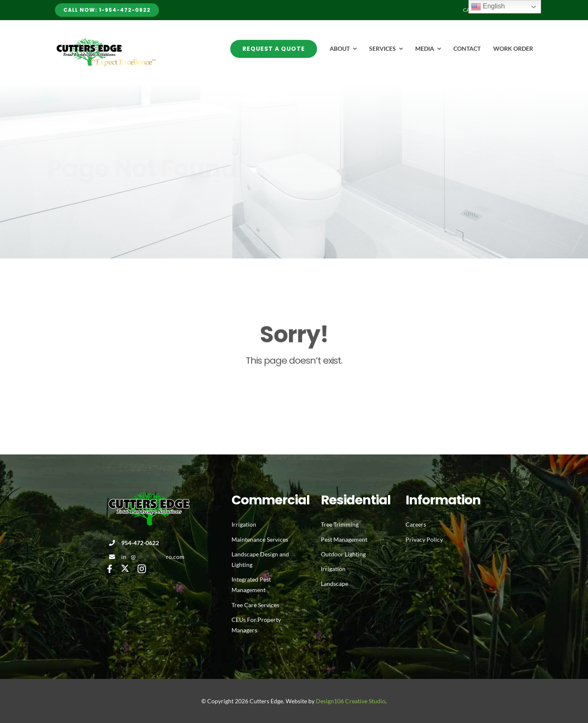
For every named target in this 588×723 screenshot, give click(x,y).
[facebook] (110, 569)
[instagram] (142, 569)
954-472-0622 (140, 543)
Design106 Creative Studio (351, 701)
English (488, 7)
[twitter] (125, 568)
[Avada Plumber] (105, 41)
